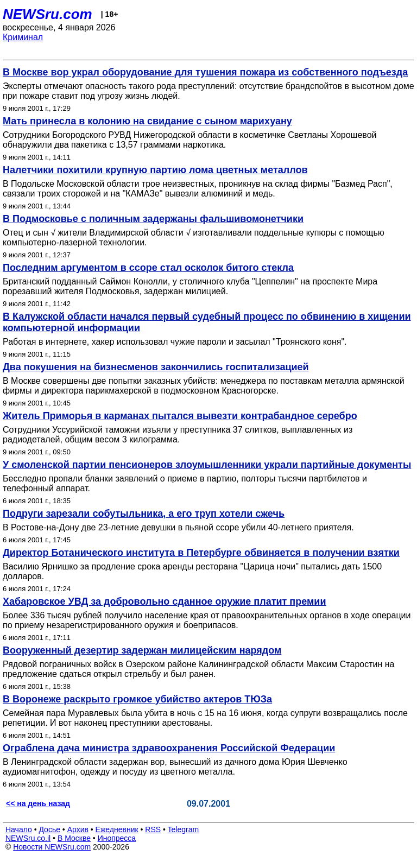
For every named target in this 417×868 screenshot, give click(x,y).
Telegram (184, 829)
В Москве (74, 838)
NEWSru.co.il (28, 838)
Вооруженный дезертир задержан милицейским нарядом (142, 650)
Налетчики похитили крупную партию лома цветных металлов (155, 170)
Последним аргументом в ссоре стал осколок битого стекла (148, 268)
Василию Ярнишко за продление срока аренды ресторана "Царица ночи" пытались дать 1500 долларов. (192, 571)
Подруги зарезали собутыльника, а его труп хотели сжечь (144, 514)
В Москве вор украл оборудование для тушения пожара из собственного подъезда (205, 72)
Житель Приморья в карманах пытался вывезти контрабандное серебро (180, 416)
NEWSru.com (48, 14)
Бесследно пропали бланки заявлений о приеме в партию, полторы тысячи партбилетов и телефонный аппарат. (185, 483)
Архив (78, 829)
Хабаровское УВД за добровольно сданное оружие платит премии (164, 601)
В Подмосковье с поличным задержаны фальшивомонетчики (153, 219)
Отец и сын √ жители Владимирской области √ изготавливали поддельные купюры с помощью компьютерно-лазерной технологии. (194, 237)
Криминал (23, 37)
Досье (49, 829)
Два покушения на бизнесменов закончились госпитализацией (156, 367)
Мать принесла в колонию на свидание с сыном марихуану (147, 121)
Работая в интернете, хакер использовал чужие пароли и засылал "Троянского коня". (175, 342)
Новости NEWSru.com (52, 847)
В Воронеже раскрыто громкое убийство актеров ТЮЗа (137, 699)
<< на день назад (38, 803)
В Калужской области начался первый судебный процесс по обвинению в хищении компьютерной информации (207, 322)
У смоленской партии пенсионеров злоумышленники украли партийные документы (207, 465)
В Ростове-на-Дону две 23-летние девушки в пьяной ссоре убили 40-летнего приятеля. (178, 527)
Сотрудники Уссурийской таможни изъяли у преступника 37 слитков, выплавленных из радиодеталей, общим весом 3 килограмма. (178, 435)
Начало (19, 829)
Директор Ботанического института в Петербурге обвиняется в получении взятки (201, 553)
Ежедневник (117, 829)
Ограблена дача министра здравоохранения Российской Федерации (169, 748)
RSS (153, 829)
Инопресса (117, 838)
